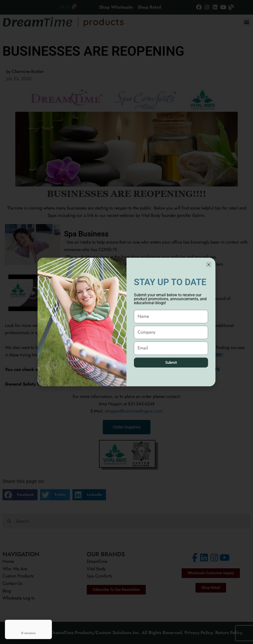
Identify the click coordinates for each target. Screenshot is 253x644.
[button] (209, 264)
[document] (126, 322)
